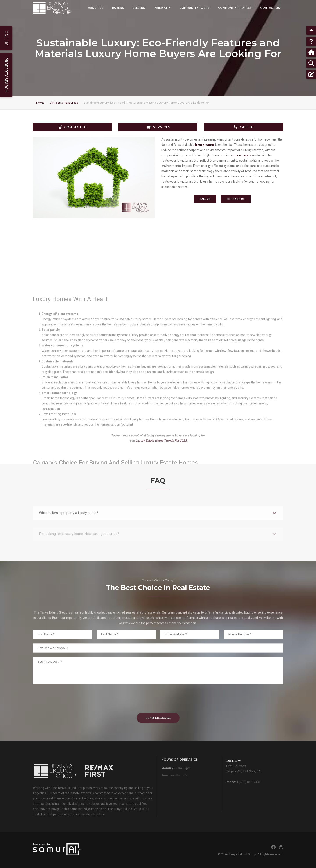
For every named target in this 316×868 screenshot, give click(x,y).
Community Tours (194, 8)
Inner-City (162, 8)
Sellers (139, 8)
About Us (96, 8)
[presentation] (158, 698)
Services (159, 127)
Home (40, 103)
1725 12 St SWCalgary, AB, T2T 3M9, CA (243, 777)
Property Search (6, 75)
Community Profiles (235, 8)
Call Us (244, 127)
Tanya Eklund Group (242, 854)
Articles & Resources (64, 103)
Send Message (158, 718)
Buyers (118, 8)
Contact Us (270, 8)
